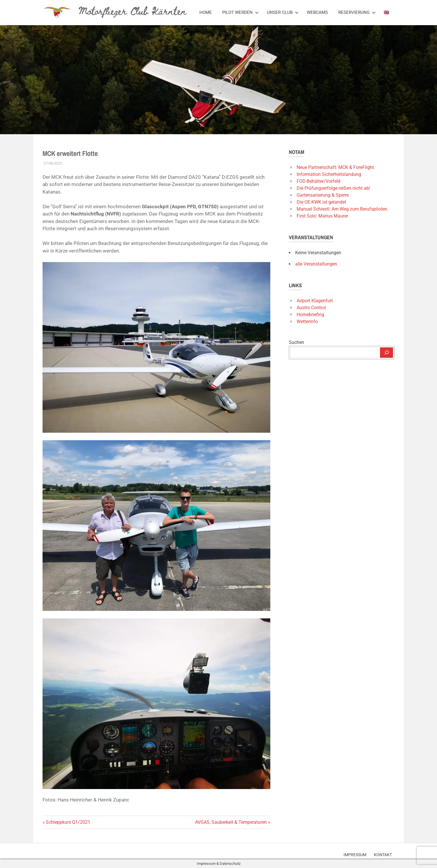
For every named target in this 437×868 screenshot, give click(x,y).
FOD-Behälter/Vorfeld (318, 181)
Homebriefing (310, 315)
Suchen (296, 342)
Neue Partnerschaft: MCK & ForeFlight (335, 167)
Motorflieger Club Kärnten (133, 10)
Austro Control (311, 308)
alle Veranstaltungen (316, 264)
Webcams (317, 12)
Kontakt (383, 854)
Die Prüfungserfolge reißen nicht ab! (333, 188)
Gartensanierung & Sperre (323, 195)
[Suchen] (386, 353)
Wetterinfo (307, 321)
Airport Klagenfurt (315, 301)
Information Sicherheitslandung (329, 174)
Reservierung (357, 12)
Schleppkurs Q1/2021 (68, 822)
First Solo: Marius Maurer (322, 216)
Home (206, 12)
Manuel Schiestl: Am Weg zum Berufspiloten (342, 209)
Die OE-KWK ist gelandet (321, 202)
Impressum (354, 854)
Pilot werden (240, 12)
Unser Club (283, 12)
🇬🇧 (386, 12)
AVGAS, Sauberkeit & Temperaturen (231, 822)
